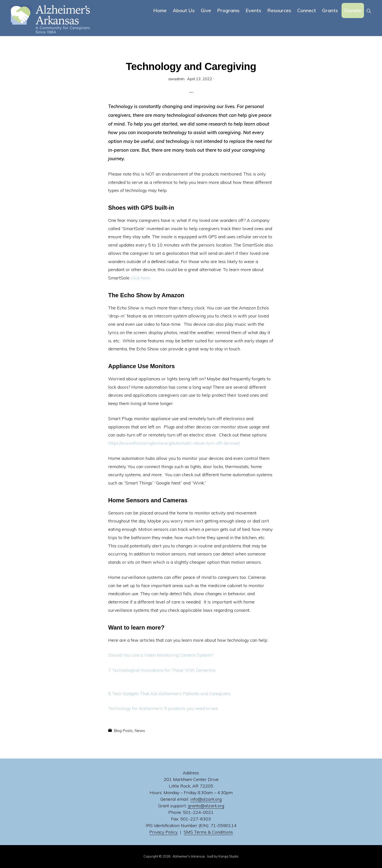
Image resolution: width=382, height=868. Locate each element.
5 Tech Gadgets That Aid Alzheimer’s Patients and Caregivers (169, 694)
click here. (141, 278)
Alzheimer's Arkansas (189, 856)
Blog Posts (123, 730)
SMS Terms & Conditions (208, 832)
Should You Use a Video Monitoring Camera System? (161, 655)
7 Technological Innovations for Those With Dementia (162, 670)
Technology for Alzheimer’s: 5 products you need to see (163, 708)
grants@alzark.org (206, 806)
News (140, 730)
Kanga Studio (229, 856)
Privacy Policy (163, 832)
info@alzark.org (206, 799)
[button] (369, 10)
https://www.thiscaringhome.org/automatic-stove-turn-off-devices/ (174, 443)
